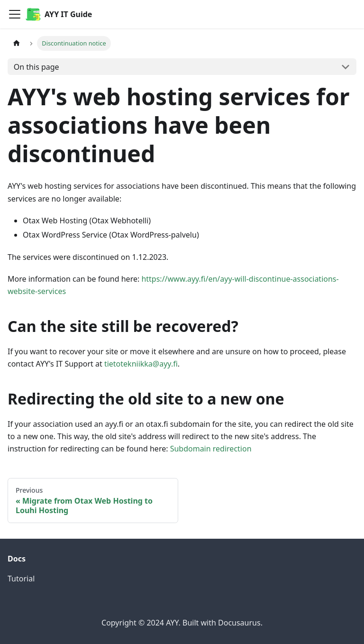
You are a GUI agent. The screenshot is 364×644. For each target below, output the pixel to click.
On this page (36, 67)
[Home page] (17, 43)
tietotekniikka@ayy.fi (141, 364)
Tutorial (21, 579)
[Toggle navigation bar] (15, 14)
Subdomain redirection (211, 449)
